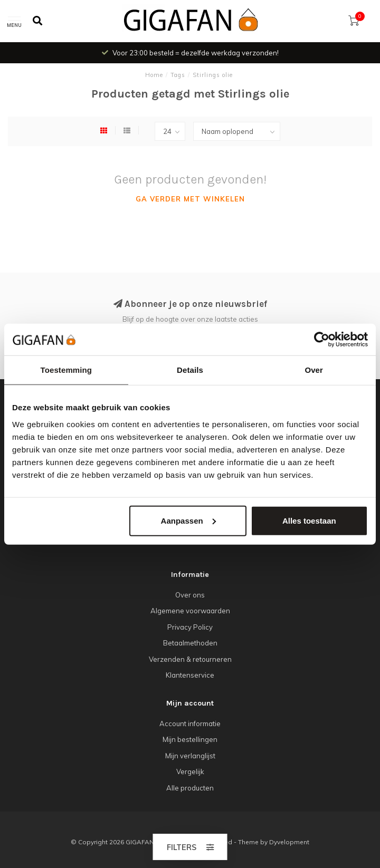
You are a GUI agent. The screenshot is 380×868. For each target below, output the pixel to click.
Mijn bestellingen (190, 739)
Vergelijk (190, 771)
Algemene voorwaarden (190, 611)
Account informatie (190, 724)
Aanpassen (188, 520)
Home (154, 75)
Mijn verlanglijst (190, 756)
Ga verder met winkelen (190, 199)
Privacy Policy (190, 627)
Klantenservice (190, 675)
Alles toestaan (309, 520)
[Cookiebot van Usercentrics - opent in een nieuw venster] (322, 340)
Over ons (190, 595)
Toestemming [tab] (66, 370)
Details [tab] (190, 370)
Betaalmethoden (190, 643)
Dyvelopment (289, 842)
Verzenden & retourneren (190, 659)
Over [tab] (314, 370)
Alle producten (190, 788)
